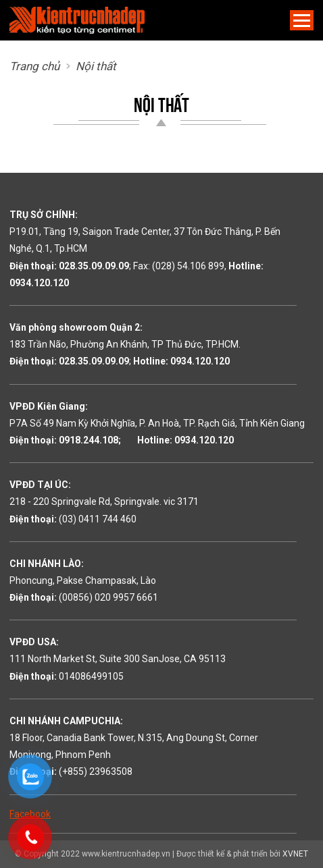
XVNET (295, 854)
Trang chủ (34, 66)
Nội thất (96, 66)
